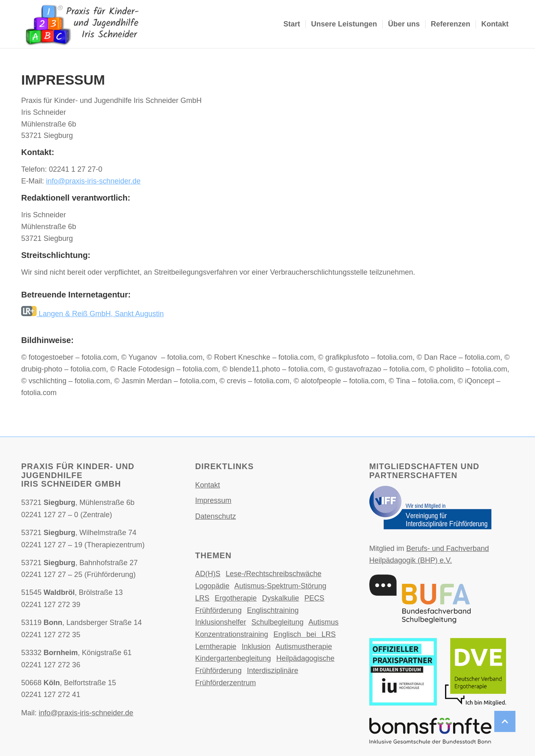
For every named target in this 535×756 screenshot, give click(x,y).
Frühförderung (218, 610)
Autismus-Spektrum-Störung (280, 586)
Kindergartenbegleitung (233, 658)
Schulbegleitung (277, 622)
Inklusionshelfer (220, 622)
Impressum (213, 500)
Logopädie (212, 586)
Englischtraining (273, 610)
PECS (315, 598)
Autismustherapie (304, 647)
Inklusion (256, 647)
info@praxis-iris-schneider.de (93, 181)
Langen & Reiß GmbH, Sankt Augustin (92, 314)
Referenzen (451, 24)
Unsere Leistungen (344, 24)
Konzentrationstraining (231, 634)
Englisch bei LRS (304, 634)
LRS (202, 598)
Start (292, 24)
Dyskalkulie (280, 598)
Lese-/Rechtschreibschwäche (273, 574)
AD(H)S (208, 574)
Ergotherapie (236, 598)
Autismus (324, 622)
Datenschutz (215, 516)
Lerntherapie (216, 647)
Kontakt (495, 24)
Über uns (404, 24)
